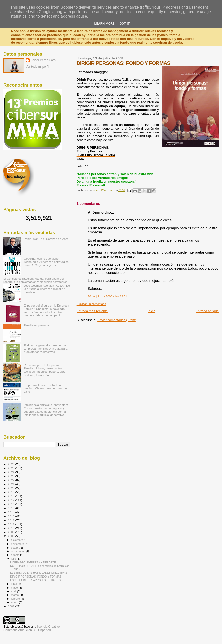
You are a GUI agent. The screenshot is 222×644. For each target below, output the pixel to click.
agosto (16, 555)
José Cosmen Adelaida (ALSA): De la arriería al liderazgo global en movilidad (47, 289)
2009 (11, 532)
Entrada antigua (207, 311)
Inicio (152, 311)
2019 (11, 492)
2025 (11, 468)
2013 (11, 516)
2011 (11, 524)
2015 (11, 508)
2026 (11, 464)
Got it (124, 24)
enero (15, 602)
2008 (11, 536)
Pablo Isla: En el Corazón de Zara (46, 239)
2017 (11, 500)
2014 (11, 512)
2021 (11, 484)
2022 (11, 480)
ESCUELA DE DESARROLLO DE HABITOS (36, 580)
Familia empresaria (37, 325)
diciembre (18, 540)
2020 (11, 488)
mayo (15, 588)
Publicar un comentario (91, 304)
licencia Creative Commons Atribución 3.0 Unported (31, 628)
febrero (16, 599)
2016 (11, 504)
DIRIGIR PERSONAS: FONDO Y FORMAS (36, 577)
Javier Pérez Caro (43, 60)
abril (14, 591)
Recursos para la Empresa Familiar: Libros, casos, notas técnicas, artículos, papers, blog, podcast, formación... (45, 370)
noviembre (18, 544)
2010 (11, 528)
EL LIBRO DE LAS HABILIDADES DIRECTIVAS (39, 573)
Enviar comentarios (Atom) (117, 320)
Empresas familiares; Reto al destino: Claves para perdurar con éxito (46, 388)
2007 (11, 606)
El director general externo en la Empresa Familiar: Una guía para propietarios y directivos (46, 348)
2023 (11, 476)
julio (14, 559)
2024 (11, 472)
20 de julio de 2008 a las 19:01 (108, 296)
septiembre (18, 551)
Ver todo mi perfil (37, 67)
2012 (11, 520)
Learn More (105, 24)
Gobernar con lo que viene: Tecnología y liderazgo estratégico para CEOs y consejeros (46, 262)
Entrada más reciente (92, 311)
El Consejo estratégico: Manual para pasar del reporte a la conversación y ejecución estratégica (35, 280)
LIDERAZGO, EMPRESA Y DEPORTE (33, 562)
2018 (11, 496)
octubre (16, 548)
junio (14, 584)
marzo (15, 595)
